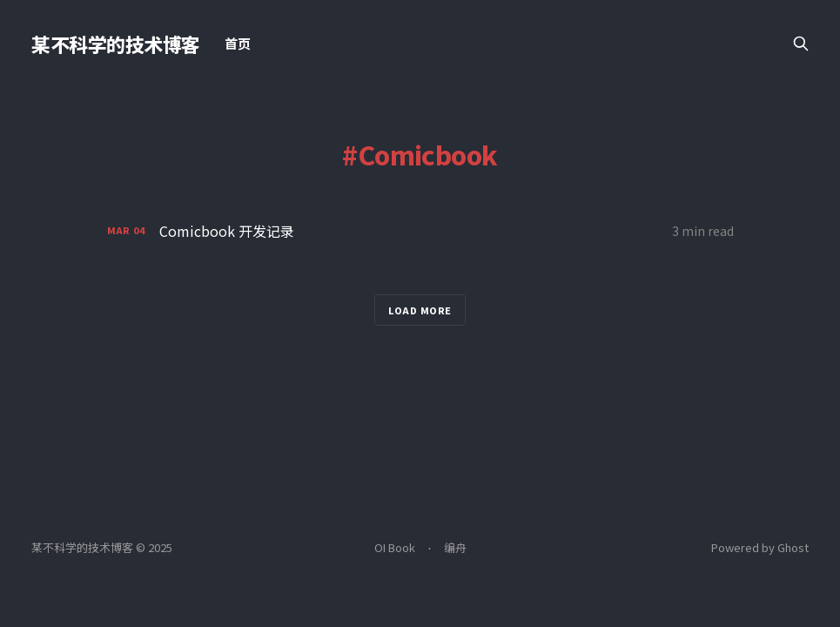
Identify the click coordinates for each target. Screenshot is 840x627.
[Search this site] (801, 44)
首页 (238, 43)
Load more (420, 310)
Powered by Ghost (760, 547)
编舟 (455, 547)
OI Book (395, 547)
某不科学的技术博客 (116, 44)
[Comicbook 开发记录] (420, 231)
